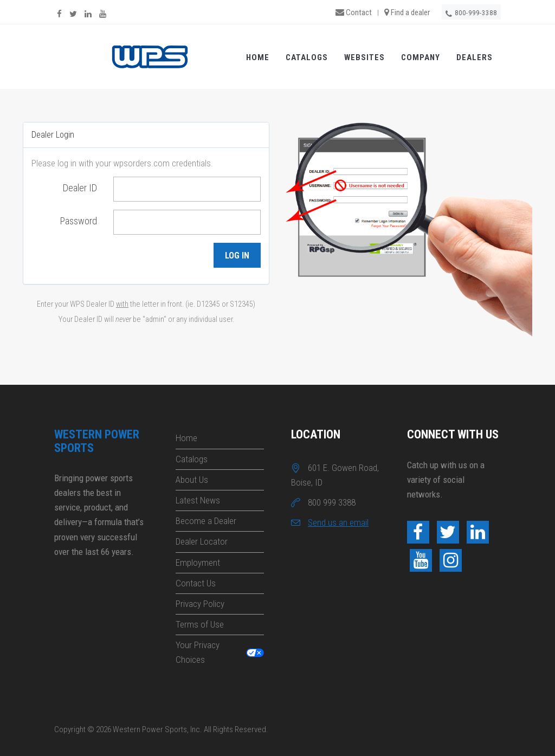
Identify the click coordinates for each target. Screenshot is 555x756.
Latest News (198, 500)
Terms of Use (200, 624)
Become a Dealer (206, 521)
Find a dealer (407, 12)
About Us (192, 480)
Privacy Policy (200, 604)
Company (421, 57)
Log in (237, 256)
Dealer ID (80, 188)
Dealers (475, 57)
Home (258, 57)
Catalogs (307, 57)
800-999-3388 (471, 14)
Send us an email (338, 522)
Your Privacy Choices (198, 652)
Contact (354, 12)
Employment (198, 563)
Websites (364, 57)
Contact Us (196, 583)
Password (79, 221)
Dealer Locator (202, 541)
